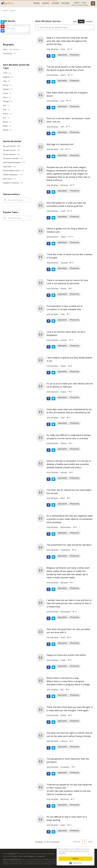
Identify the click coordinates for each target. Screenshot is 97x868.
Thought (6, 101)
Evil (4, 118)
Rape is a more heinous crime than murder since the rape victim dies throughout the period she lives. (67, 41)
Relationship (65, 611)
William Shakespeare (11, 175)
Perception (65, 767)
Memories (65, 799)
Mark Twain (7, 179)
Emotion (64, 340)
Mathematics (66, 527)
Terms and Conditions (27, 856)
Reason (6, 122)
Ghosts (5, 93)
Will (62, 689)
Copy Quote (62, 55)
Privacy (14, 856)
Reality (63, 715)
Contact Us (41, 856)
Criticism (64, 741)
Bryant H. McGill (9, 146)
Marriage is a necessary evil (60, 144)
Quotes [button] (46, 3)
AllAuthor (13, 854)
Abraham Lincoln (9, 150)
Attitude (6, 89)
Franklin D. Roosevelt (11, 183)
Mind (63, 498)
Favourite (89, 21)
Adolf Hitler (7, 167)
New (75, 21)
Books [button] (37, 3)
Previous (77, 842)
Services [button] (65, 3)
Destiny (6, 85)
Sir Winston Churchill (11, 158)
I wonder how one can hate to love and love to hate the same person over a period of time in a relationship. (69, 603)
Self (4, 105)
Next (90, 842)
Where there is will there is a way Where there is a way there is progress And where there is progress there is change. (68, 681)
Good (63, 637)
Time (5, 81)
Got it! (76, 859)
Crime (5, 73)
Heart (63, 825)
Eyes (5, 110)
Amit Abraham (52, 49)
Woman (6, 130)
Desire (5, 97)
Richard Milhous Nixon (11, 171)
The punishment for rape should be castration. (69, 545)
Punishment (65, 550)
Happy (5, 126)
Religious (6, 77)
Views (81, 21)
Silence (6, 114)
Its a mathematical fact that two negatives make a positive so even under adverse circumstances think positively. (70, 519)
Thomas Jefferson (9, 154)
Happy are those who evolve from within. (66, 655)
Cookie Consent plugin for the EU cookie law (76, 863)
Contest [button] (55, 3)
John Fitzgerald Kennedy (12, 162)
